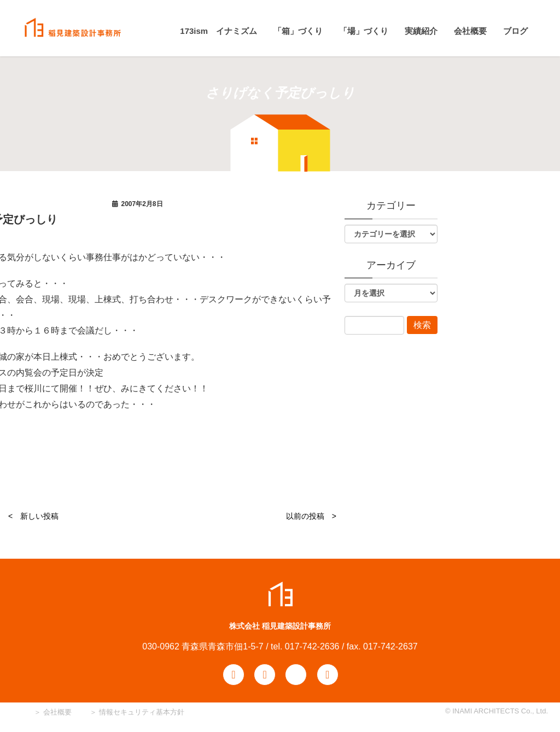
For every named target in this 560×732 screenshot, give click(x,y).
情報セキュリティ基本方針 (142, 712)
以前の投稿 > (311, 516)
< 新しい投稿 (33, 516)
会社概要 (56, 712)
